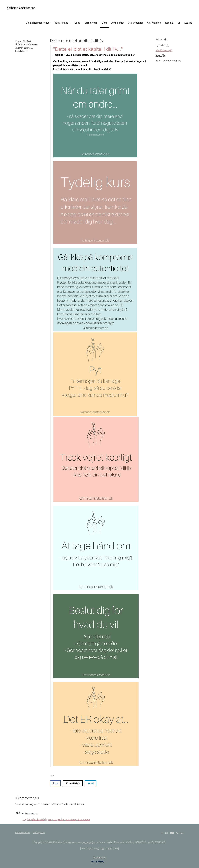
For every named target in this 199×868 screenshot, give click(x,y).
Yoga (160, 55)
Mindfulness (27, 48)
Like (52, 775)
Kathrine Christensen (21, 8)
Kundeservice (22, 832)
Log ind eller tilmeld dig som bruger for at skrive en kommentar (56, 819)
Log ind (188, 23)
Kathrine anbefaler (168, 61)
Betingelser (39, 832)
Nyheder (162, 45)
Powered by (61, 860)
